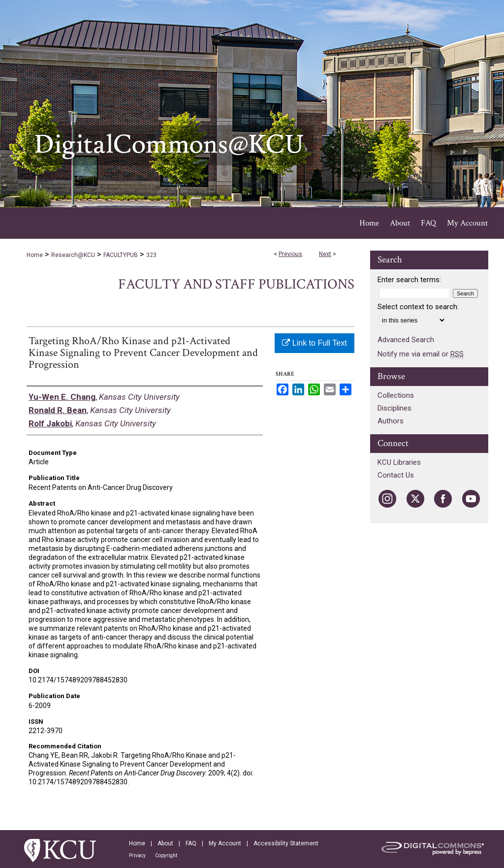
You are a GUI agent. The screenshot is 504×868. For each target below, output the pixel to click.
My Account (225, 843)
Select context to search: (418, 307)
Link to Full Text (314, 343)
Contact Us (396, 475)
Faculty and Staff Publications (236, 284)
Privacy (137, 855)
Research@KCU (73, 255)
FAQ (191, 843)
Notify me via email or (421, 354)
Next (325, 254)
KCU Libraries (399, 462)
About (165, 843)
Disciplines (394, 408)
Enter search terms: (409, 280)
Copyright (166, 855)
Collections (396, 395)
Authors (391, 421)
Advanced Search (406, 340)
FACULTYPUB (121, 255)
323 (151, 255)
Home (35, 255)
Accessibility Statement (286, 843)
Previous (290, 254)
